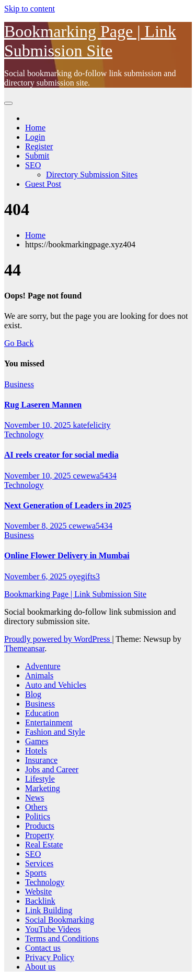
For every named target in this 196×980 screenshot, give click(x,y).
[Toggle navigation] (8, 103)
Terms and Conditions (62, 939)
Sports (36, 873)
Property (39, 835)
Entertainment (49, 722)
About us (40, 967)
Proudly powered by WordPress (58, 639)
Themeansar (24, 648)
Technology (24, 434)
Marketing (43, 788)
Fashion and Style (55, 732)
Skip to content (30, 9)
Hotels (36, 751)
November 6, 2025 (37, 576)
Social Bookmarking (60, 920)
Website (38, 892)
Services (39, 863)
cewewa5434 (95, 476)
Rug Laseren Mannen (43, 405)
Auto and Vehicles (56, 685)
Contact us (43, 948)
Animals (39, 676)
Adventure (43, 666)
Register (39, 146)
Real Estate (44, 845)
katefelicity (92, 425)
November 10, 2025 (39, 425)
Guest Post (43, 184)
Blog (33, 694)
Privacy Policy (50, 957)
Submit (37, 156)
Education (42, 713)
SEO (33, 165)
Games (37, 741)
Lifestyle (40, 779)
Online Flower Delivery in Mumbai (67, 555)
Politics (38, 816)
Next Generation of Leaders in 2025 (68, 505)
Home (35, 128)
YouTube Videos (53, 929)
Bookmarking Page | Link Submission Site (90, 41)
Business (19, 384)
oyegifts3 (85, 576)
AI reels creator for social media (61, 455)
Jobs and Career (52, 769)
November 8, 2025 (37, 526)
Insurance (41, 760)
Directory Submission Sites (92, 175)
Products (40, 826)
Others (36, 807)
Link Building (49, 910)
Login (35, 137)
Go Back (19, 343)
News (34, 798)
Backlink (40, 901)
